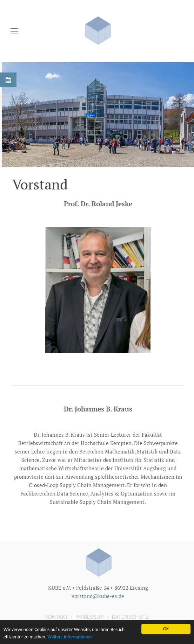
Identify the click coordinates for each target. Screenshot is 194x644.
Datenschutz (130, 617)
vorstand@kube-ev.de (98, 596)
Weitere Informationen (69, 638)
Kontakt (57, 617)
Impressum (90, 617)
